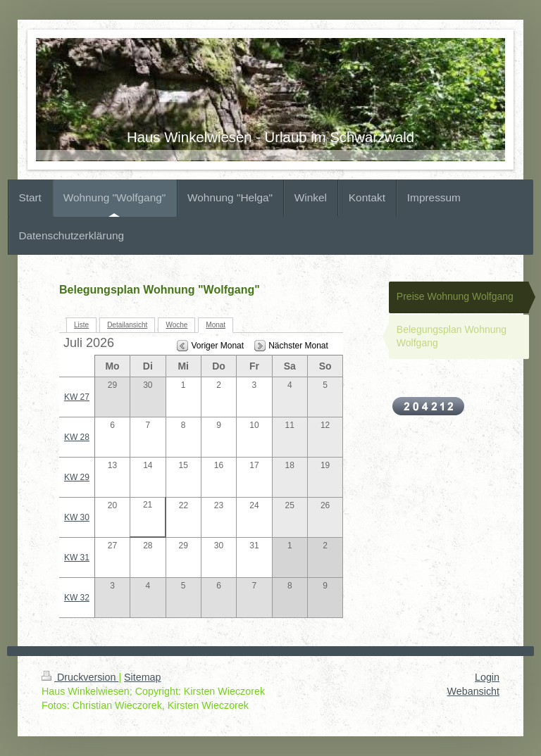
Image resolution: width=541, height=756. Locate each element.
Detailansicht (127, 325)
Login (487, 677)
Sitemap (142, 677)
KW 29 (77, 477)
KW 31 (77, 557)
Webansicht (473, 691)
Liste (81, 325)
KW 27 (77, 397)
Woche (176, 325)
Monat (216, 325)
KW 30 (77, 517)
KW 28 (77, 437)
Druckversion (80, 677)
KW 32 (77, 598)
